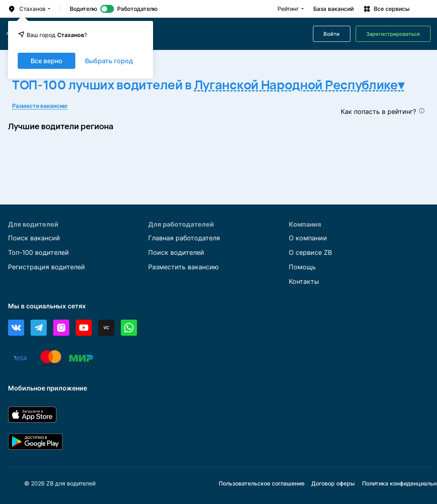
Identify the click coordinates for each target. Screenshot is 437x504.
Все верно (47, 61)
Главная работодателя (184, 238)
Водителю (83, 9)
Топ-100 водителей (38, 253)
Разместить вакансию (183, 267)
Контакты (304, 282)
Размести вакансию (40, 106)
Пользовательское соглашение (262, 483)
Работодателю (137, 9)
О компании (308, 238)
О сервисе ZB (310, 253)
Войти (331, 34)
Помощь (302, 267)
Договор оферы (333, 483)
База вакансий (333, 9)
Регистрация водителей (47, 267)
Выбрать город (109, 61)
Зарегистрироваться (393, 34)
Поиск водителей (176, 253)
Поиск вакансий (34, 238)
